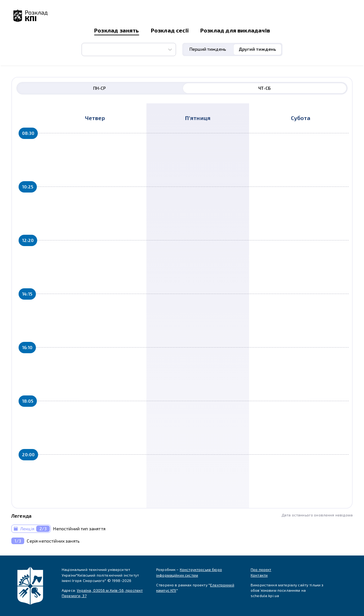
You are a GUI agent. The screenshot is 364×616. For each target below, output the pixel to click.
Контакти (259, 575)
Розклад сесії (170, 30)
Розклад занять (117, 30)
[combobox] (85, 49)
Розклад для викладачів (235, 30)
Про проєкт (261, 569)
